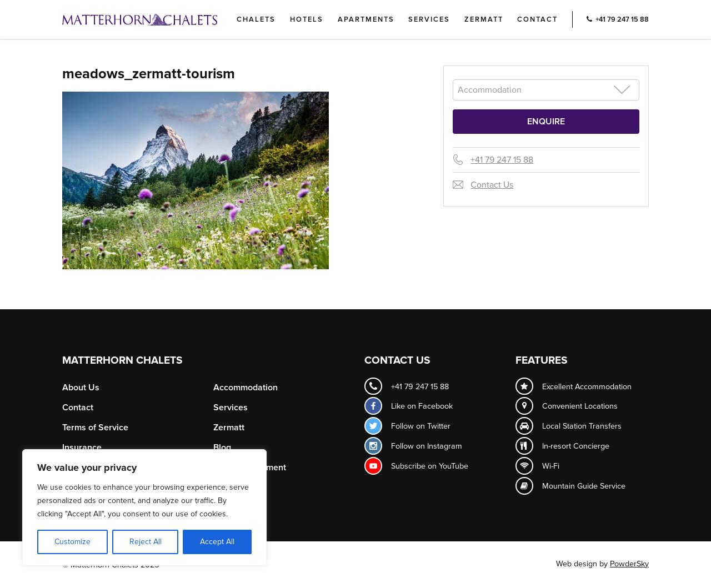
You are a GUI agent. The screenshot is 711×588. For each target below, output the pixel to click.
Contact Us (492, 185)
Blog (222, 448)
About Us (81, 388)
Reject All (146, 542)
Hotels (307, 19)
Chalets (256, 19)
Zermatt (484, 19)
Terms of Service (95, 428)
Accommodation (246, 388)
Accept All (217, 542)
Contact (537, 19)
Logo (158, 19)
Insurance (82, 448)
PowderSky (629, 564)
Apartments (366, 19)
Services (429, 19)
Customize (72, 542)
